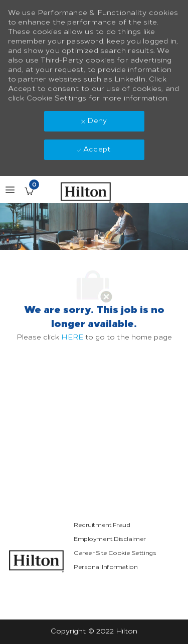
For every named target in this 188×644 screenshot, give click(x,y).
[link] (37, 561)
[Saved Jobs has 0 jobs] (29, 191)
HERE (72, 337)
